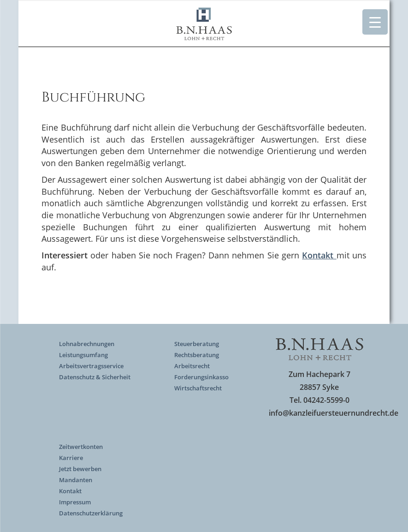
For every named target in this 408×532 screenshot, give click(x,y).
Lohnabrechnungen (87, 344)
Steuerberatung (197, 344)
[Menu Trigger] (375, 22)
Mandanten (76, 480)
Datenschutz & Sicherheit (95, 377)
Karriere (71, 458)
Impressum (75, 502)
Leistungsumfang (83, 355)
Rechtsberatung (197, 355)
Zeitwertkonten (81, 447)
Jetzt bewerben (80, 469)
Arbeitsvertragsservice (91, 366)
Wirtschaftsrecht (198, 388)
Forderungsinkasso (201, 377)
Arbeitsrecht (192, 366)
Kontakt (70, 491)
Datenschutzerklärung (91, 513)
